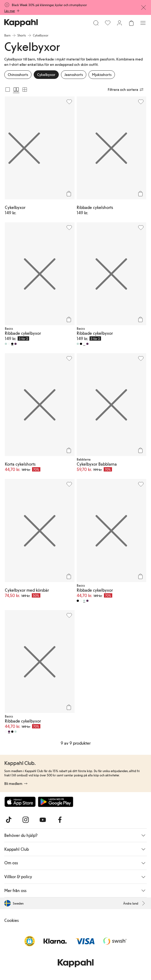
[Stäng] (144, 7)
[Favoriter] (108, 23)
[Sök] (96, 23)
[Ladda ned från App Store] (20, 802)
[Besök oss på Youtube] (43, 820)
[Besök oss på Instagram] (26, 820)
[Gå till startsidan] (21, 23)
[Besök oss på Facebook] (60, 820)
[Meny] (143, 23)
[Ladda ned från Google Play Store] (56, 802)
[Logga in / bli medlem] (119, 23)
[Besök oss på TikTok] (9, 820)
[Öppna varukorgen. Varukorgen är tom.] (131, 23)
